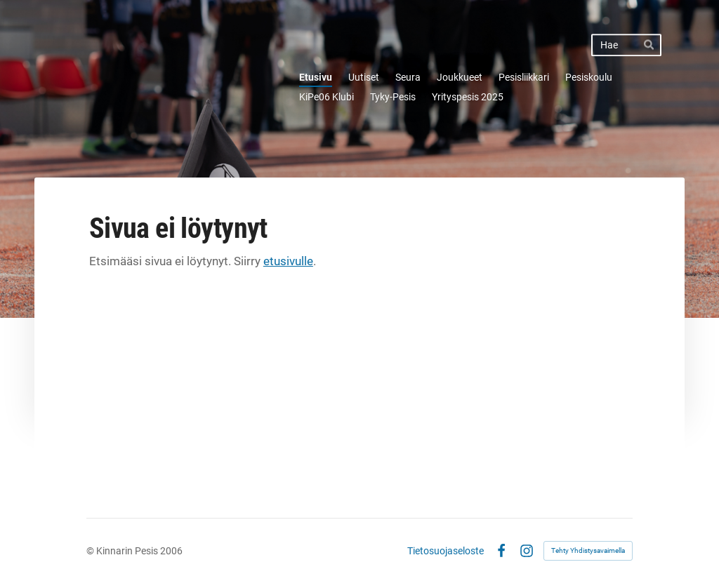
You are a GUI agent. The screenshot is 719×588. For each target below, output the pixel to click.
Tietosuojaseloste (446, 551)
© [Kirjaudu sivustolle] (91, 551)
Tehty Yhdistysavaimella (588, 550)
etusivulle (288, 261)
